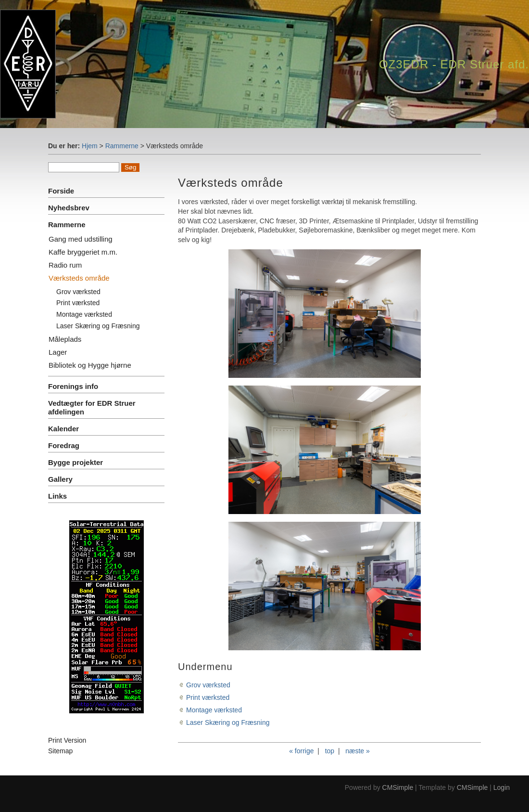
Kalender (63, 429)
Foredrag (64, 445)
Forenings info (73, 386)
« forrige (301, 751)
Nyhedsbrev (69, 208)
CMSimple (398, 787)
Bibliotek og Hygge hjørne (90, 365)
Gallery (60, 479)
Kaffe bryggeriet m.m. (83, 252)
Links (57, 496)
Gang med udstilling (81, 239)
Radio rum (65, 265)
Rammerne (122, 146)
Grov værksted (78, 292)
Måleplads (65, 339)
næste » (358, 751)
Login (502, 787)
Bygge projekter (76, 462)
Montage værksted (84, 314)
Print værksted (78, 303)
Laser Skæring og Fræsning (98, 326)
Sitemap (60, 751)
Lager (58, 352)
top (330, 751)
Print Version (67, 740)
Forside (61, 191)
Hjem (90, 146)
